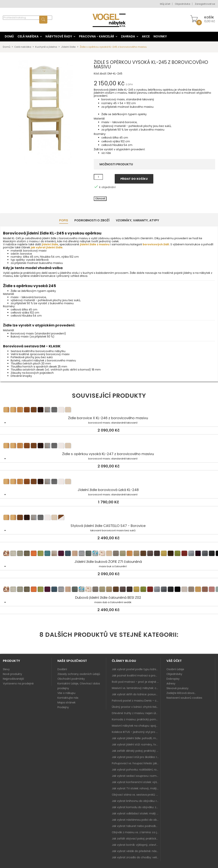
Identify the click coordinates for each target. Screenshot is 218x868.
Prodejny (63, 707)
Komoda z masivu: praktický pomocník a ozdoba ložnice (136, 719)
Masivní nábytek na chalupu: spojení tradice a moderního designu (136, 726)
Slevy (6, 669)
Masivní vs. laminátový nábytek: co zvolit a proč (136, 688)
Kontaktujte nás (68, 698)
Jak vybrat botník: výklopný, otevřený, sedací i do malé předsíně (136, 845)
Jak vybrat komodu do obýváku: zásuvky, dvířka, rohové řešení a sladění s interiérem (136, 807)
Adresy (171, 683)
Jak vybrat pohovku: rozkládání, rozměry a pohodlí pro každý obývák (136, 770)
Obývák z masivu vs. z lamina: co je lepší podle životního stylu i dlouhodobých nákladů (136, 832)
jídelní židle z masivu (95, 244)
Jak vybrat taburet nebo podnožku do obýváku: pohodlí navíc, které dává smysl (136, 826)
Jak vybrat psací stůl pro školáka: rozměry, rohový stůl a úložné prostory (136, 757)
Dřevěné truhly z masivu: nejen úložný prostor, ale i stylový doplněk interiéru (136, 713)
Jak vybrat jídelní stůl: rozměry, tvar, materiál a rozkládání (136, 744)
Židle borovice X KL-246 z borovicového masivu (109, 410)
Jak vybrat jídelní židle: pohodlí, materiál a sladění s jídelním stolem (136, 738)
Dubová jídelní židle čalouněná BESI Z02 (109, 590)
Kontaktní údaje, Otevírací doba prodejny (79, 686)
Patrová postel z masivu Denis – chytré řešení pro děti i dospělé (136, 701)
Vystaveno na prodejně (18, 683)
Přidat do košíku (134, 179)
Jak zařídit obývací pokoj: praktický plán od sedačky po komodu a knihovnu (136, 839)
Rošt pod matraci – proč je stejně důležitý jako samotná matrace (136, 682)
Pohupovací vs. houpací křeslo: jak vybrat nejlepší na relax (136, 763)
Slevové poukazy (177, 688)
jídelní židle (50, 244)
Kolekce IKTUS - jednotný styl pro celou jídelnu (136, 732)
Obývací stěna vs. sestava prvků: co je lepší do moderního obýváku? (136, 795)
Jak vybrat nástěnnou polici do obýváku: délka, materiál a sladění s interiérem (136, 820)
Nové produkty (12, 674)
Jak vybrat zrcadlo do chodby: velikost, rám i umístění (136, 857)
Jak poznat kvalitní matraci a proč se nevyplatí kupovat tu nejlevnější (136, 676)
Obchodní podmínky (71, 679)
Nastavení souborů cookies (184, 698)
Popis (64, 220)
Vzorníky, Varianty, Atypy (137, 220)
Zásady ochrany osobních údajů (79, 674)
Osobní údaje (175, 669)
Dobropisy (173, 679)
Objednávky (174, 674)
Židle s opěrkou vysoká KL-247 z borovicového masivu (109, 446)
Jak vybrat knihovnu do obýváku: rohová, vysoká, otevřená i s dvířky (136, 801)
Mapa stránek (66, 702)
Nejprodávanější (13, 679)
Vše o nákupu (66, 693)
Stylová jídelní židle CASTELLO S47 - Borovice (109, 518)
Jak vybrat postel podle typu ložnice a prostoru (136, 669)
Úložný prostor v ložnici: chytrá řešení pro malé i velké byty (136, 707)
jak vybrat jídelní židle (47, 247)
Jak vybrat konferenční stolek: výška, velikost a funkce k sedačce (136, 782)
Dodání (62, 669)
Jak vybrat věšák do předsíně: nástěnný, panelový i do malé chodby (136, 851)
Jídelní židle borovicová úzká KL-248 (109, 482)
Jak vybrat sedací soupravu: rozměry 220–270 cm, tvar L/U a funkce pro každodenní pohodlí (136, 776)
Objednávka (183, 4)
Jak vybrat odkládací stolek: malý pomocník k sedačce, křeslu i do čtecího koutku (136, 813)
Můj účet (165, 4)
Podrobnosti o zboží (92, 220)
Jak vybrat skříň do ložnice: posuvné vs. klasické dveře (136, 694)
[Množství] (98, 177)
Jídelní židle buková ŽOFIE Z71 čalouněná (109, 554)
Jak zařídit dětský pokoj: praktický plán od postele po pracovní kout (136, 751)
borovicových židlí (156, 244)
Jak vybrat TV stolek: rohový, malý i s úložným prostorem (136, 788)
